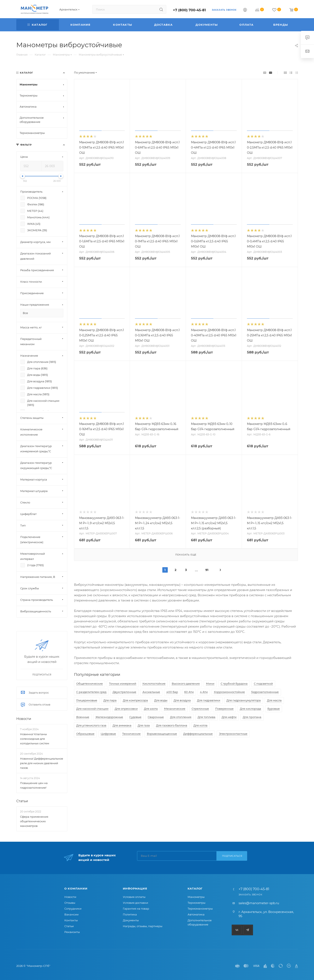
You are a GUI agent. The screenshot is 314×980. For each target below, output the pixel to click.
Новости (24, 719)
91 (207, 570)
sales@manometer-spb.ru (259, 903)
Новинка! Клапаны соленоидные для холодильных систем (35, 739)
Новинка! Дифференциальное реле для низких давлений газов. (42, 763)
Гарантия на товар (136, 909)
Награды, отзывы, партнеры (143, 926)
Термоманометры (200, 909)
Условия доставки (135, 903)
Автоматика (196, 914)
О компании (76, 888)
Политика (130, 914)
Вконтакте (237, 930)
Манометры (196, 897)
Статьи (22, 801)
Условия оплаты (134, 897)
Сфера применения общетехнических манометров (34, 821)
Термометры (196, 903)
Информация (135, 888)
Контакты (71, 920)
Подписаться (232, 856)
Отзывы (70, 903)
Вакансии (71, 914)
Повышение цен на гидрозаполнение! (34, 785)
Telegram (248, 930)
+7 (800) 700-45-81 (189, 10)
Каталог (195, 888)
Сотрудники (73, 909)
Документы (131, 920)
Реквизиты (72, 932)
